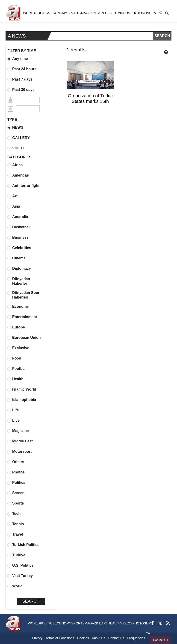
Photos (16, 472)
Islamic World (22, 389)
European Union (24, 338)
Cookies (83, 638)
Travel (15, 534)
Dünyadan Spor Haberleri (23, 295)
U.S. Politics (20, 566)
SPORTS (74, 13)
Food (14, 358)
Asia (14, 206)
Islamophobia (22, 400)
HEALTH (111, 13)
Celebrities (19, 248)
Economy (18, 307)
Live (13, 421)
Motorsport (19, 452)
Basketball (19, 227)
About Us (99, 638)
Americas (18, 175)
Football (17, 369)
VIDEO (16, 148)
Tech (14, 514)
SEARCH (162, 36)
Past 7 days (20, 79)
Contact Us (160, 640)
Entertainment (22, 317)
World (15, 586)
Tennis (16, 524)
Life (13, 410)
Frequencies (136, 638)
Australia (18, 217)
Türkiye (16, 555)
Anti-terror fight (23, 186)
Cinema (16, 258)
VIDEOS (124, 13)
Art (12, 196)
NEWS (15, 128)
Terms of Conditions (60, 638)
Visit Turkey (20, 576)
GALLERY (19, 138)
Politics (16, 483)
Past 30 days (21, 90)
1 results (76, 50)
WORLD (29, 13)
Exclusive (18, 348)
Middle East (20, 441)
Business (18, 238)
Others (16, 462)
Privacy (37, 638)
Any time (18, 59)
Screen (16, 493)
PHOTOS (137, 13)
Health (15, 379)
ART (101, 13)
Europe (16, 327)
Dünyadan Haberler (19, 281)
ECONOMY (59, 13)
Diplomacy (19, 269)
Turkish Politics (23, 545)
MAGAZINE (90, 13)
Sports (16, 503)
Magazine (18, 431)
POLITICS (43, 13)
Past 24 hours (22, 69)
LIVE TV (150, 13)
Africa (15, 165)
